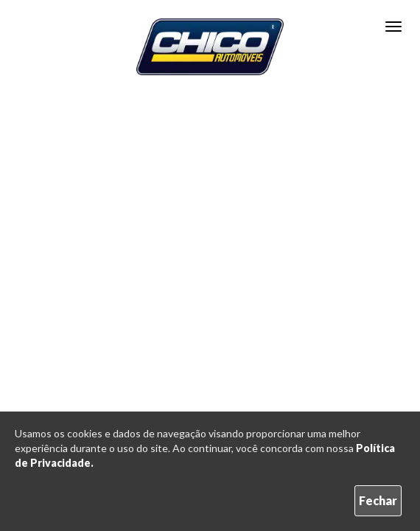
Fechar (378, 500)
